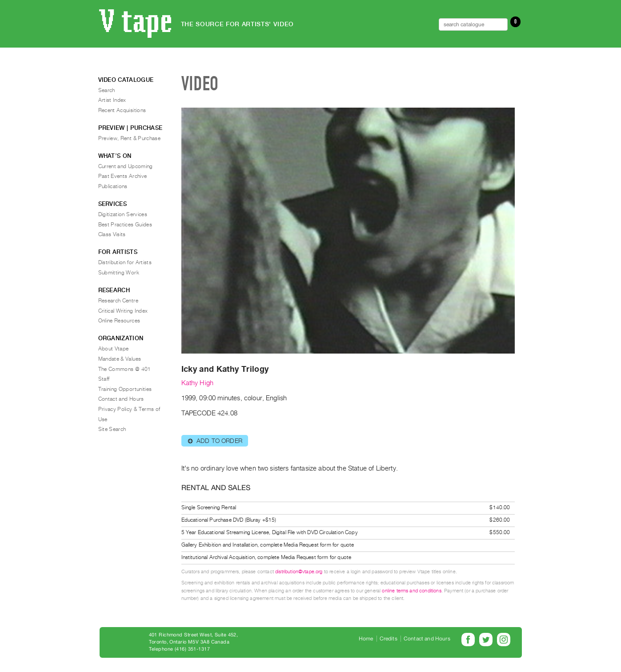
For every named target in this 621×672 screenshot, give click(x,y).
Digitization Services (123, 214)
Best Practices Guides (125, 225)
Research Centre (118, 301)
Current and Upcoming (126, 166)
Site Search (112, 429)
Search (107, 90)
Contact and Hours (121, 399)
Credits (389, 639)
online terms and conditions (411, 591)
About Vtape (114, 349)
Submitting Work (119, 273)
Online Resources (119, 321)
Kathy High (198, 383)
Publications (113, 186)
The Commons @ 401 (125, 369)
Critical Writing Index (123, 311)
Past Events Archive (123, 176)
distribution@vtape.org (299, 572)
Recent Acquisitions (122, 110)
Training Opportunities (125, 389)
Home (366, 639)
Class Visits (112, 234)
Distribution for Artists (125, 262)
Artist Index (112, 100)
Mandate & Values (120, 359)
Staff (104, 379)
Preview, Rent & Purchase (130, 138)
